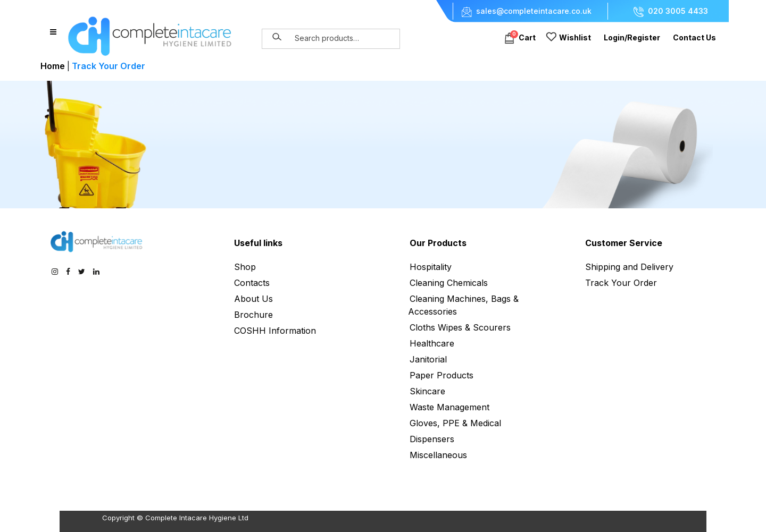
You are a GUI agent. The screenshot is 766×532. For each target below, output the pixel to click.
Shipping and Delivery (629, 267)
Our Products (438, 243)
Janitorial (428, 359)
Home (53, 66)
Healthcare (432, 343)
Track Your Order (621, 283)
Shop (245, 267)
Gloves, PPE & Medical (455, 423)
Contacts (252, 283)
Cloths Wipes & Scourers (460, 327)
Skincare (427, 391)
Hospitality (431, 267)
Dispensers (432, 439)
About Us (253, 299)
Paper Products (442, 375)
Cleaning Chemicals (449, 283)
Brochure (253, 315)
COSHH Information (275, 331)
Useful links (258, 243)
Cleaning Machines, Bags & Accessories (463, 305)
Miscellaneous (438, 455)
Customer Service (624, 243)
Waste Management (449, 407)
